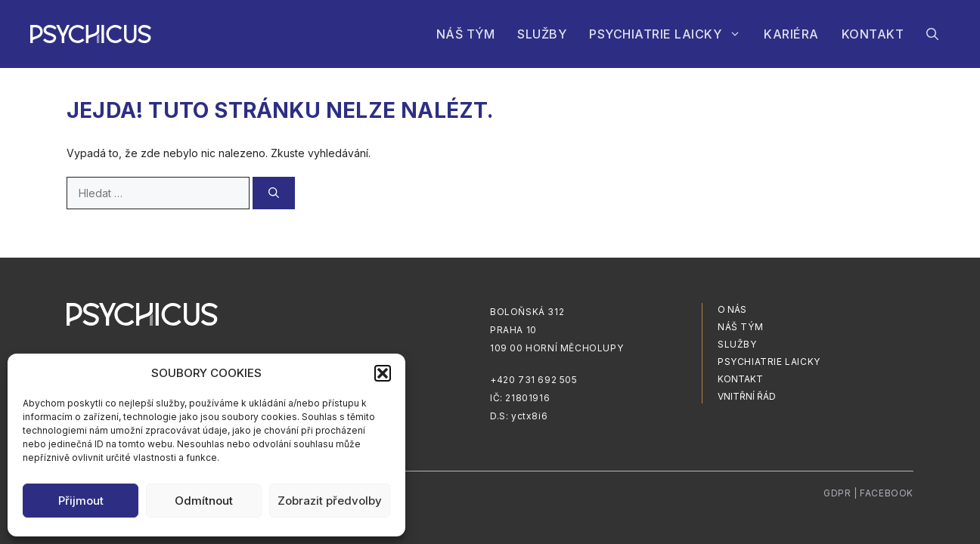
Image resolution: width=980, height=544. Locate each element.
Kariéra (791, 34)
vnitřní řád (747, 396)
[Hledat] (274, 193)
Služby (542, 34)
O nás (732, 309)
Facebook (887, 493)
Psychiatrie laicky (671, 34)
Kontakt (873, 34)
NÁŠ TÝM (740, 327)
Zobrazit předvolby (330, 501)
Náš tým (466, 34)
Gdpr (837, 493)
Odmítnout (204, 501)
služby (737, 344)
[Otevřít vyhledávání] (932, 34)
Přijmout (81, 501)
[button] (383, 373)
